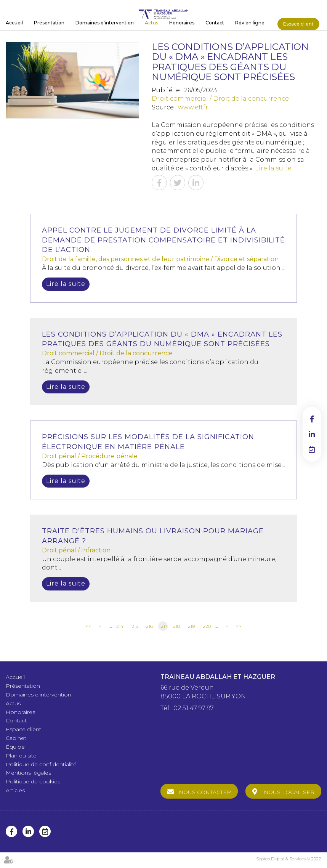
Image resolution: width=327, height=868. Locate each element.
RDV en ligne (312, 449)
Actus (151, 23)
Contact (215, 23)
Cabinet (16, 738)
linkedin (312, 434)
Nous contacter (205, 792)
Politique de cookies (33, 781)
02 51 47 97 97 (194, 708)
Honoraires (182, 23)
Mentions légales (28, 773)
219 (191, 626)
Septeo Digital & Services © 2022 (289, 859)
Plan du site (21, 756)
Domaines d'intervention (105, 23)
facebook (312, 419)
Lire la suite (273, 168)
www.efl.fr (193, 107)
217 (164, 626)
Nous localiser (289, 792)
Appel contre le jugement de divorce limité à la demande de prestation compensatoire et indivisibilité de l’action (163, 240)
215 (135, 626)
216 (149, 626)
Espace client (298, 24)
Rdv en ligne (250, 23)
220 (207, 626)
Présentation (49, 23)
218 (176, 626)
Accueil (14, 23)
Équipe (15, 747)
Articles (15, 790)
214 (120, 626)
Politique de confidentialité (41, 764)
